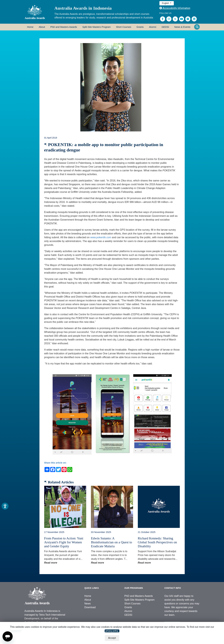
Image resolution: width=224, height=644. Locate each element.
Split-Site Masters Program (97, 27)
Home (30, 27)
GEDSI (165, 27)
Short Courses (124, 27)
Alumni (153, 27)
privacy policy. (112, 631)
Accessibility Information (175, 8)
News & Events (182, 27)
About (42, 27)
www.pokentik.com (101, 237)
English (166, 3)
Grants (140, 27)
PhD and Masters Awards (64, 27)
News (88, 604)
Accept (112, 638)
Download (90, 607)
